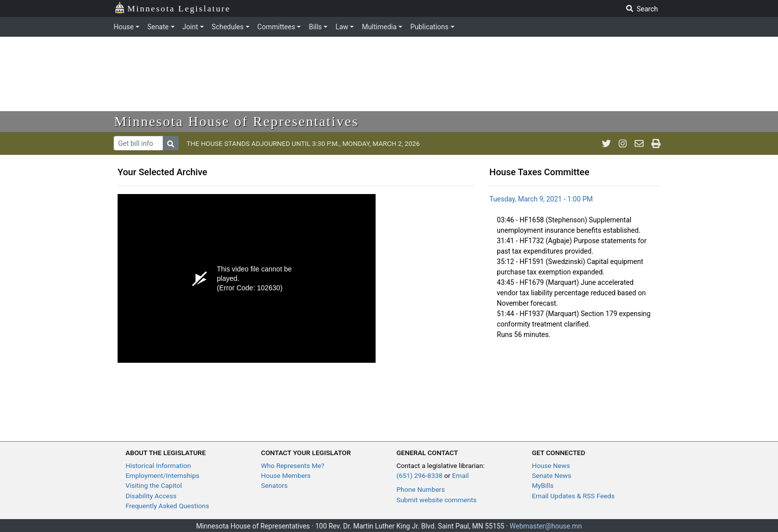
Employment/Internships (162, 475)
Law (342, 27)
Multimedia (379, 27)
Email (460, 475)
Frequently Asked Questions (167, 506)
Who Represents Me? (293, 465)
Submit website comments (437, 500)
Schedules (228, 27)
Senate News (551, 475)
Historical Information (158, 465)
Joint (190, 27)
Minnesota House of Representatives (236, 121)
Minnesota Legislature (172, 8)
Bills (315, 27)
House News (551, 465)
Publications (429, 27)
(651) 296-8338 (420, 475)
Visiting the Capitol (154, 485)
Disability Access (151, 496)
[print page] (656, 143)
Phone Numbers (421, 489)
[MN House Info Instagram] (623, 143)
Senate (158, 27)
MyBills (543, 485)
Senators (274, 485)
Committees (276, 27)
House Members (286, 475)
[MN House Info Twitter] (606, 143)
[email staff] (639, 143)
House (124, 27)
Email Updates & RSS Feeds (573, 496)
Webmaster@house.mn (546, 526)
